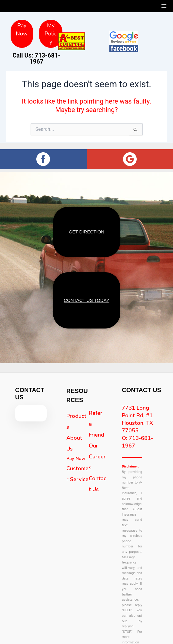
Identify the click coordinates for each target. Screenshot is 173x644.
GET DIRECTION (86, 231)
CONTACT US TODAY (86, 297)
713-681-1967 (44, 8)
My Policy (51, 34)
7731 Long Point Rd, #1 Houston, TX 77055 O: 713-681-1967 (137, 422)
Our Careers (97, 452)
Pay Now (76, 454)
